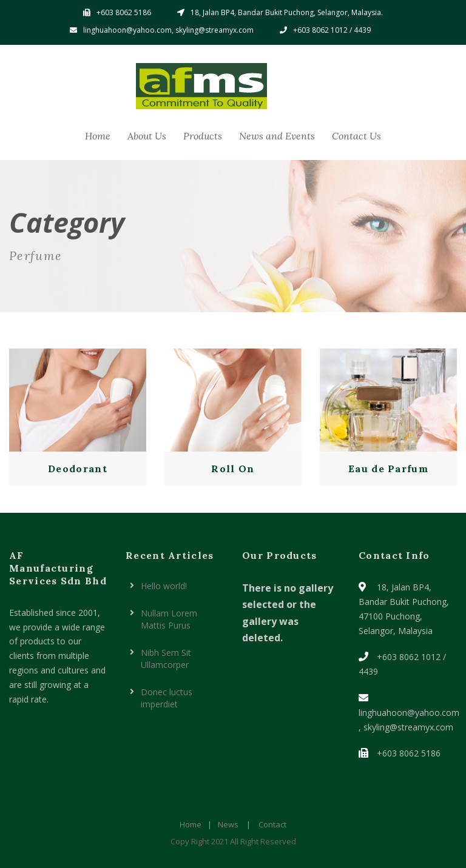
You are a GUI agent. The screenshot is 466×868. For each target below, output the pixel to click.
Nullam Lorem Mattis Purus (169, 619)
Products (203, 136)
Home (98, 136)
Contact (272, 824)
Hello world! (164, 586)
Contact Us (356, 136)
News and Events (277, 136)
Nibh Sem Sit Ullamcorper (166, 659)
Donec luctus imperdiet (167, 698)
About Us (147, 136)
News (228, 824)
